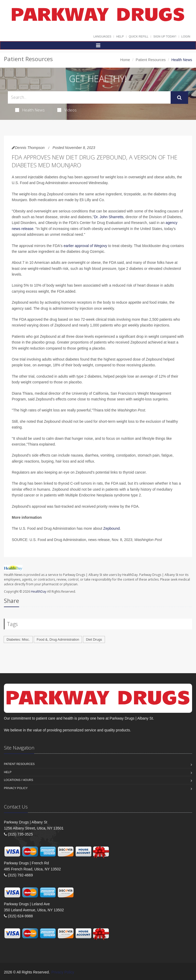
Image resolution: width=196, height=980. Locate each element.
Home (125, 60)
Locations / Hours (19, 780)
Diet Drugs (94, 639)
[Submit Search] (179, 98)
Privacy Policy (16, 788)
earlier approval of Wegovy (85, 246)
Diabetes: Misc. (18, 639)
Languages (102, 36)
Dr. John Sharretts (109, 217)
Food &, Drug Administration (58, 639)
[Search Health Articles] (89, 97)
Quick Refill (139, 36)
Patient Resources (151, 60)
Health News (30, 110)
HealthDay (39, 591)
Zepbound (111, 528)
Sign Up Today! (165, 36)
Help (120, 36)
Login (186, 36)
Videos (67, 110)
